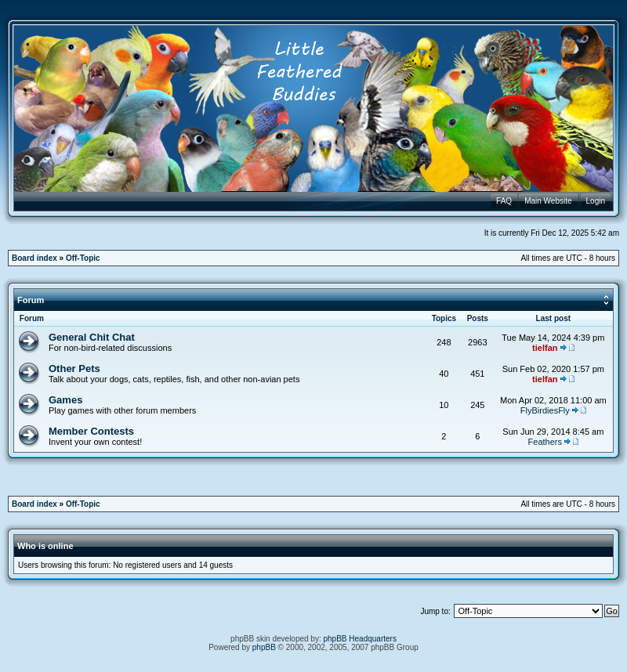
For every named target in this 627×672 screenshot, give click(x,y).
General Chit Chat (92, 337)
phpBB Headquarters (360, 639)
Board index (34, 258)
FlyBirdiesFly (545, 410)
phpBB (264, 647)
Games (65, 400)
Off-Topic (83, 258)
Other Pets (74, 369)
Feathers (545, 442)
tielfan (545, 348)
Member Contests (91, 431)
